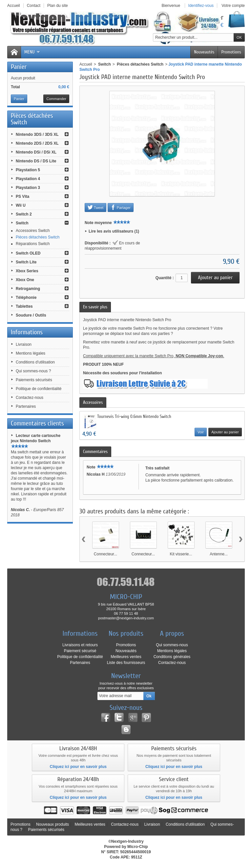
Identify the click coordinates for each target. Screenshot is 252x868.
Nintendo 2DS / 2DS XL (37, 143)
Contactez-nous (30, 398)
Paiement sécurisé (80, 651)
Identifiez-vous (201, 6)
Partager (121, 207)
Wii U (21, 205)
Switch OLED (28, 253)
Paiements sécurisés (34, 380)
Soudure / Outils (31, 315)
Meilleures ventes (126, 657)
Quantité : (165, 278)
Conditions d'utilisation (35, 362)
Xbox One (25, 280)
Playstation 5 (28, 170)
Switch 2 (24, 214)
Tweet (95, 207)
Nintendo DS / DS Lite (36, 161)
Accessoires (93, 402)
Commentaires (95, 452)
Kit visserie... (181, 554)
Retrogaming (28, 289)
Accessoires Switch (33, 231)
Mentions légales (31, 353)
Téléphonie (26, 298)
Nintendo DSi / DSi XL (36, 152)
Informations (27, 332)
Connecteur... (105, 554)
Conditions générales (172, 657)
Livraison (24, 344)
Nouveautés (204, 52)
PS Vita (22, 196)
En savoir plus (95, 307)
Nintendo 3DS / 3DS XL (37, 134)
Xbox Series (27, 271)
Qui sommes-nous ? (33, 371)
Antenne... (219, 554)
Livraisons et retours (80, 645)
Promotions (231, 52)
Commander (56, 99)
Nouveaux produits (52, 824)
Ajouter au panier (225, 432)
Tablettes (24, 306)
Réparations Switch (33, 244)
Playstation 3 (28, 188)
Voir (201, 432)
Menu (32, 52)
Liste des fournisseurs (126, 663)
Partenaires (26, 406)
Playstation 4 (28, 179)
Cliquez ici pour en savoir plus (78, 767)
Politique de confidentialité (39, 389)
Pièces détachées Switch (38, 237)
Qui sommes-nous (172, 645)
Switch (22, 223)
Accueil (86, 64)
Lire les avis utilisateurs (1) (114, 231)
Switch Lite (26, 262)
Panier (19, 67)
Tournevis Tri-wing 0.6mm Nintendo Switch (134, 416)
